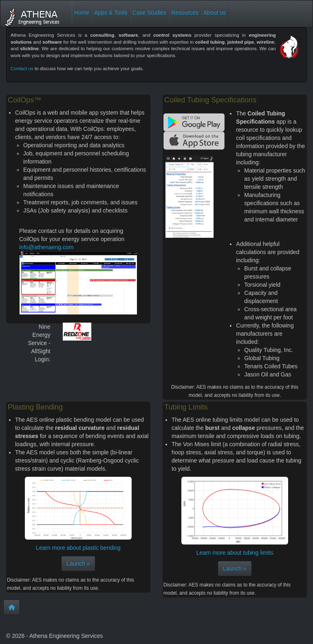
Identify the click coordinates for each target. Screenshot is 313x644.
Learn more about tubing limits (235, 553)
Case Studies (149, 13)
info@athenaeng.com (46, 247)
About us (215, 13)
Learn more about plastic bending (78, 548)
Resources (185, 13)
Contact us (22, 68)
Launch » (78, 564)
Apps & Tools (111, 13)
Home (82, 13)
